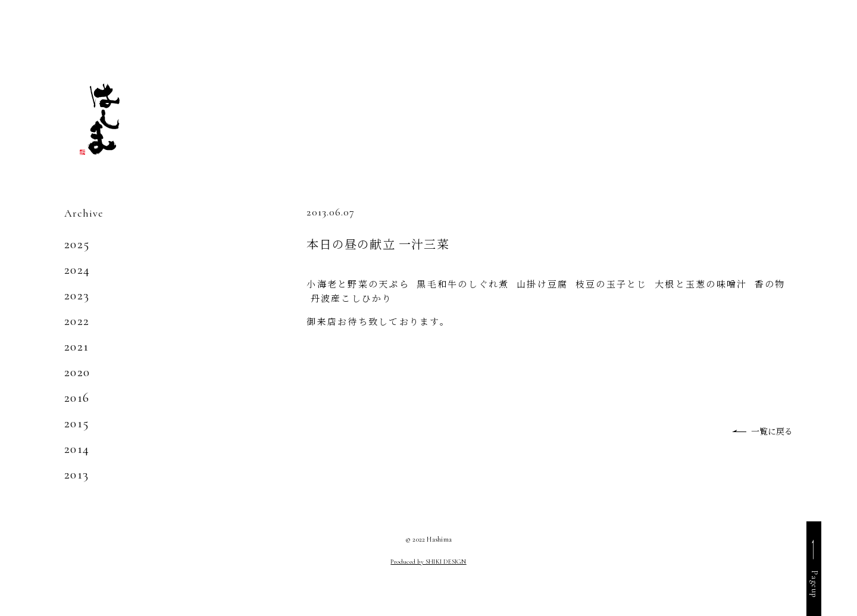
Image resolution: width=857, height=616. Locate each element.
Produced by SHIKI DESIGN (428, 562)
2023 (77, 295)
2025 (77, 244)
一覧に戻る (772, 431)
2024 (77, 270)
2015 (76, 423)
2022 (77, 321)
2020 (77, 372)
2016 (77, 398)
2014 (77, 449)
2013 (76, 474)
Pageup (814, 584)
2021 (76, 346)
